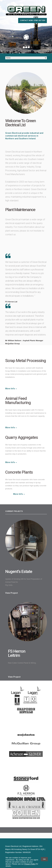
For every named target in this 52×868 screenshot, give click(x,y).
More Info (10, 389)
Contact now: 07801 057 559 (33, 20)
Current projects (14, 511)
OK (44, 859)
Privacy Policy (30, 864)
